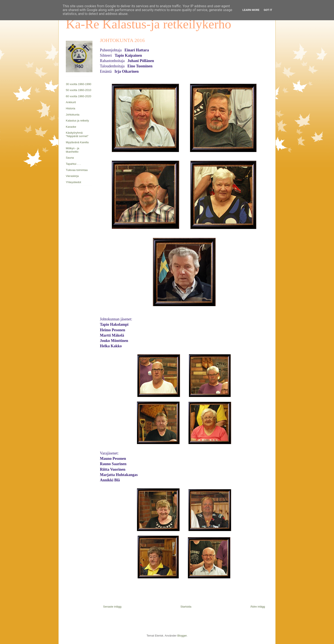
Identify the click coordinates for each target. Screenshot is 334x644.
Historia (71, 108)
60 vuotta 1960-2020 (78, 96)
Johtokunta (73, 115)
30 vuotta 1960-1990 (78, 84)
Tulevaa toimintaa (77, 170)
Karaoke (71, 127)
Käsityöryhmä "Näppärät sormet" (77, 134)
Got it (268, 10)
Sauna (70, 158)
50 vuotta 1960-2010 (78, 90)
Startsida (186, 607)
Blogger (182, 636)
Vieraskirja (72, 176)
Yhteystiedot (73, 182)
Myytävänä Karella (77, 142)
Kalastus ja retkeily (77, 121)
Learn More (251, 10)
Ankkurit (71, 102)
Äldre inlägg (258, 607)
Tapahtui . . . (73, 164)
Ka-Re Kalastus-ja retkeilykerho (148, 24)
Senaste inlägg (112, 607)
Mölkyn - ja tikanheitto (73, 150)
